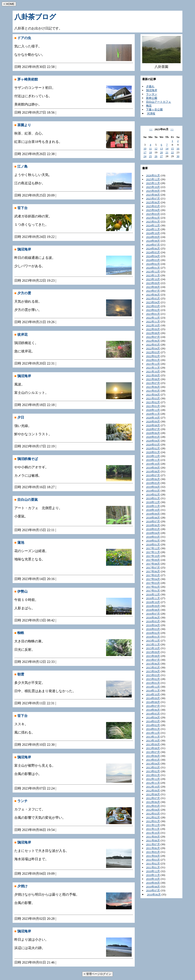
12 (156, 149)
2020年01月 (153, 452)
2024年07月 (153, 245)
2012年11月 (153, 783)
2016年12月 (153, 594)
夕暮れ (150, 86)
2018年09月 (153, 514)
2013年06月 (153, 756)
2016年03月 (153, 629)
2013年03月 (153, 767)
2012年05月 (153, 806)
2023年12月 (153, 272)
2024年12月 (153, 225)
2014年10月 (153, 694)
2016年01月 (153, 637)
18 (150, 152)
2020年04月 (153, 441)
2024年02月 (153, 264)
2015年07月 (153, 660)
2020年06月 (153, 433)
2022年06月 (153, 341)
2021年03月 (153, 398)
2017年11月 (153, 552)
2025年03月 (153, 214)
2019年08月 (153, 471)
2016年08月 (153, 610)
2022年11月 (153, 322)
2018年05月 (153, 529)
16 (178, 149)
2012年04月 (153, 810)
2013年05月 (153, 760)
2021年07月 (153, 383)
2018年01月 (153, 544)
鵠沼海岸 (152, 90)
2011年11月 (153, 829)
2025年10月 (153, 187)
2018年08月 (153, 518)
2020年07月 (153, 429)
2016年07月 (153, 614)
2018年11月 (153, 506)
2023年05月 (153, 298)
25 (150, 156)
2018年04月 (153, 533)
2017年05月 (153, 575)
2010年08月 (153, 887)
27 (161, 156)
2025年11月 (153, 183)
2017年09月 (153, 560)
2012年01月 (153, 821)
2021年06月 (153, 387)
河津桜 (151, 114)
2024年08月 (153, 241)
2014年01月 (153, 729)
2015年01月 (153, 683)
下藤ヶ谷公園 (154, 109)
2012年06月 (153, 802)
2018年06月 (153, 525)
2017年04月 (153, 579)
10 (145, 149)
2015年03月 (153, 675)
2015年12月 (153, 641)
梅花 (149, 106)
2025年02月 (153, 218)
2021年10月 (153, 371)
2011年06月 (153, 848)
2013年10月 (153, 740)
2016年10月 (153, 602)
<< (151, 129)
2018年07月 (153, 521)
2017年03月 (153, 583)
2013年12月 (153, 733)
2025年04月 (153, 210)
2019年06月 (153, 479)
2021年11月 (153, 368)
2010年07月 (153, 890)
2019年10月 (153, 464)
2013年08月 (153, 748)
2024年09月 (153, 237)
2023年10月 (153, 279)
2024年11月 (153, 229)
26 (156, 156)
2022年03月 (153, 352)
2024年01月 (153, 268)
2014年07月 (153, 706)
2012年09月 (153, 790)
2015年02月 (153, 679)
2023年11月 (153, 275)
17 (145, 152)
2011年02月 (153, 864)
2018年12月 (153, 502)
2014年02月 (153, 725)
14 (167, 149)
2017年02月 (153, 587)
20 (161, 152)
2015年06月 (153, 664)
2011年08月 (153, 840)
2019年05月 (153, 483)
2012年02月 (153, 817)
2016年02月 (153, 633)
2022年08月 (153, 333)
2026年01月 (153, 175)
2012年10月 (153, 787)
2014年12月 (153, 687)
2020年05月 (153, 437)
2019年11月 (153, 460)
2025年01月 (153, 222)
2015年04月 (153, 671)
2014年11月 (153, 691)
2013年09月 (153, 744)
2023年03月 (153, 306)
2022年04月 (153, 348)
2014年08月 (153, 702)
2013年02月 (153, 771)
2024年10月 (153, 233)
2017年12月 (153, 548)
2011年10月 (153, 833)
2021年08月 (153, 379)
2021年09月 (153, 375)
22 (172, 152)
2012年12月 (153, 779)
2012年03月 (153, 814)
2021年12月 (153, 364)
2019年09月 (153, 468)
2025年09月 (153, 191)
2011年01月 (153, 867)
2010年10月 (153, 879)
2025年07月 (153, 198)
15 (172, 149)
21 (167, 152)
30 (178, 156)
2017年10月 (153, 556)
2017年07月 (153, 568)
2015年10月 (153, 648)
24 (145, 156)
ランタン (152, 94)
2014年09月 (153, 698)
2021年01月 (153, 406)
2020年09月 (153, 421)
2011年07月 (153, 844)
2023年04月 (153, 302)
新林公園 (152, 98)
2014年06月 (153, 710)
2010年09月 (153, 883)
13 (161, 149)
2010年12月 (153, 871)
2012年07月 (153, 798)
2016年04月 (153, 625)
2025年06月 (153, 202)
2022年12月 (153, 318)
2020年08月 (153, 425)
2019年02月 (153, 494)
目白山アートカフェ (159, 102)
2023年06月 (153, 295)
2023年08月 (153, 287)
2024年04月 (153, 256)
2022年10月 (153, 325)
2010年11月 (153, 875)
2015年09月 (153, 652)
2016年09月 (153, 606)
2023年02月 (153, 310)
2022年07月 (153, 337)
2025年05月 (153, 206)
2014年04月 (153, 717)
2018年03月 (153, 537)
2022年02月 (153, 356)
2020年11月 (153, 414)
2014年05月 (153, 714)
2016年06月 (153, 617)
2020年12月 (153, 410)
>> (172, 129)
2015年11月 (153, 644)
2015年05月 (153, 667)
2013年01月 (153, 775)
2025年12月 (153, 179)
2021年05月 (153, 391)
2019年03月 (153, 491)
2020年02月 (153, 448)
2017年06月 (153, 571)
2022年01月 (153, 360)
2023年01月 (153, 314)
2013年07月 (153, 752)
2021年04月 (153, 395)
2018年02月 (153, 541)
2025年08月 (153, 195)
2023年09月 (153, 283)
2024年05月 (153, 252)
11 (150, 149)
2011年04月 (153, 856)
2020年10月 (153, 418)
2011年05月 (153, 852)
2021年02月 (153, 402)
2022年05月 (153, 345)
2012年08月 (153, 794)
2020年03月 (153, 445)
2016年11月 (153, 598)
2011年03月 (153, 860)
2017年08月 (153, 564)
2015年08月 (153, 656)
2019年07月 (153, 475)
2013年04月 (153, 764)
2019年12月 (153, 456)
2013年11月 (153, 737)
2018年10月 (153, 510)
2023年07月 (153, 291)
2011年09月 (153, 837)
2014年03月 (153, 721)
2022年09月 (153, 329)
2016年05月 (153, 621)
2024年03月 (153, 260)
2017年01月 (153, 591)
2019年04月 (153, 487)
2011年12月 (153, 825)
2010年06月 (154, 894)
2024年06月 (153, 248)
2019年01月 (153, 498)
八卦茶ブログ (35, 17)
